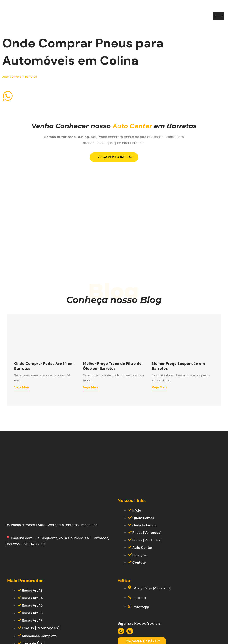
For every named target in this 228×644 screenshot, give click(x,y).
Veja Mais (23, 403)
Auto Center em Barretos (23, 76)
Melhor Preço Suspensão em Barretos (182, 379)
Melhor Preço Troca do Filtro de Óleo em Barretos (114, 379)
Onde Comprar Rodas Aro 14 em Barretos (45, 379)
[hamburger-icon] (219, 16)
